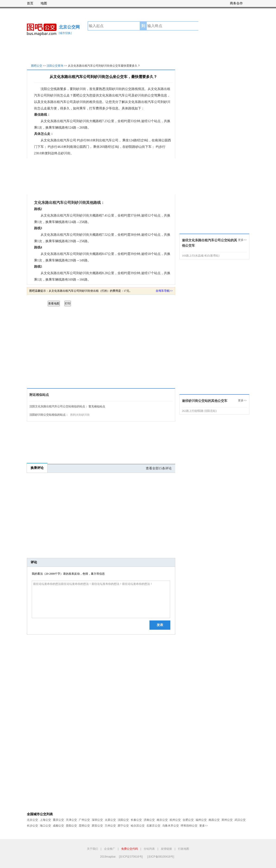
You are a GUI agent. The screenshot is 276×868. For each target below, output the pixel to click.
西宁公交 (123, 826)
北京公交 (32, 820)
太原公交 (110, 820)
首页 (30, 3)
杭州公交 (175, 820)
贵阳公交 (71, 826)
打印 (68, 304)
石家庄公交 (153, 826)
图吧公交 (37, 66)
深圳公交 (97, 820)
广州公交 (84, 820)
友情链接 (166, 849)
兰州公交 (110, 826)
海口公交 (45, 826)
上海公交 (45, 820)
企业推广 (110, 849)
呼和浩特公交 (189, 826)
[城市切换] (65, 33)
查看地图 (54, 304)
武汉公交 (240, 820)
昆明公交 (84, 826)
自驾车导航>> (164, 291)
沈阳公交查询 (55, 66)
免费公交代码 (130, 849)
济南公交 (149, 820)
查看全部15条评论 (159, 468)
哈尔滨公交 (138, 826)
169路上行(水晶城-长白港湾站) (201, 256)
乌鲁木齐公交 (171, 826)
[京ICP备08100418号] (161, 857)
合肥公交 (188, 820)
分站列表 (149, 849)
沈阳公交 (123, 820)
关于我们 (92, 849)
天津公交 (71, 820)
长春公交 (136, 820)
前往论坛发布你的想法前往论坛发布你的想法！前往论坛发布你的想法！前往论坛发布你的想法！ (101, 599)
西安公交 (97, 826)
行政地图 (184, 849)
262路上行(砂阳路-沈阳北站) (199, 411)
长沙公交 (32, 826)
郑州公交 (227, 820)
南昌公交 (214, 820)
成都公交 (58, 826)
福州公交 (201, 820)
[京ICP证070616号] (131, 857)
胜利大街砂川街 (80, 415)
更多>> (242, 240)
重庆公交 (58, 820)
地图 (44, 3)
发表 (160, 625)
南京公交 (162, 820)
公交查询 (209, 26)
